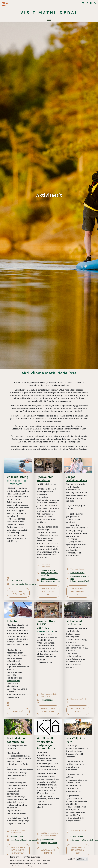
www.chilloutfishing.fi (18, 593)
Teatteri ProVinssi (78, 710)
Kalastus (13, 621)
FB (83, 3)
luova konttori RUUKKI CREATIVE (46, 624)
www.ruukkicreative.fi (48, 710)
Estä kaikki (82, 859)
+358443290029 (48, 700)
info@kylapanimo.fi (49, 843)
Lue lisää (18, 711)
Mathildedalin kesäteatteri (75, 623)
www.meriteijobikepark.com (78, 850)
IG (87, 3)
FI (91, 3)
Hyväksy (71, 859)
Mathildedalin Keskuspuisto (16, 740)
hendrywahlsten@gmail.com (23, 584)
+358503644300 (48, 839)
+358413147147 (77, 836)
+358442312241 (17, 836)
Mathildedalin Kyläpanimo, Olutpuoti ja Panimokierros (46, 743)
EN (95, 3)
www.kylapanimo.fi (48, 852)
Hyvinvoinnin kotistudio (45, 479)
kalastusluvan (13, 681)
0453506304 (16, 580)
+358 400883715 (77, 573)
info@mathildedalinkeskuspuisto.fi (26, 840)
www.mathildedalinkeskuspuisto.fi (18, 850)
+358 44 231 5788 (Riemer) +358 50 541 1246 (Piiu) (49, 573)
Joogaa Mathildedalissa (77, 479)
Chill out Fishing (18, 477)
